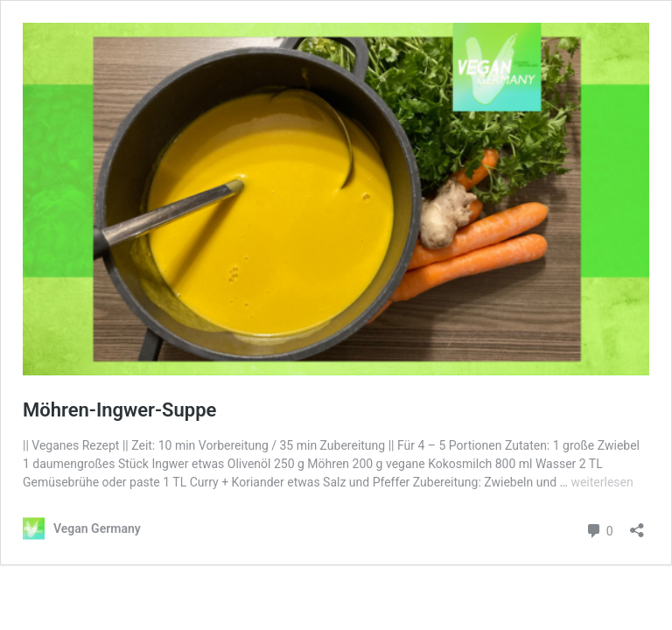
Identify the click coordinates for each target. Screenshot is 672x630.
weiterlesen (602, 482)
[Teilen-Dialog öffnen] (637, 525)
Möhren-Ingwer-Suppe (119, 410)
